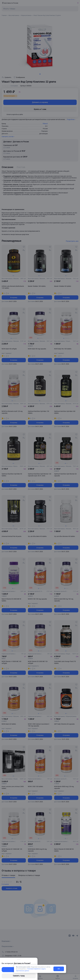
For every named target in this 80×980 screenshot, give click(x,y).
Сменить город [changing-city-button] (19, 976)
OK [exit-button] (59, 969)
